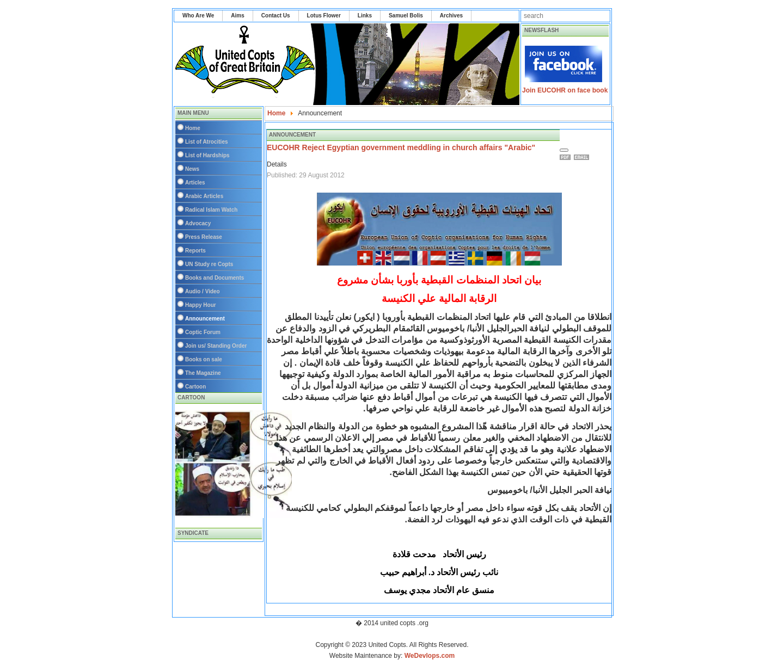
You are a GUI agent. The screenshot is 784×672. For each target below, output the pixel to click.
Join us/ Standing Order (216, 346)
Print (567, 157)
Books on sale (204, 359)
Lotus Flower (324, 16)
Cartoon (195, 387)
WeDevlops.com (430, 656)
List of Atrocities (207, 142)
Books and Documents (215, 278)
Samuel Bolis (406, 16)
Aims (237, 16)
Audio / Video (203, 291)
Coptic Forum (203, 332)
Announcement (205, 319)
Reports (195, 251)
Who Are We (198, 16)
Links (365, 16)
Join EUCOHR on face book (565, 90)
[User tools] (564, 150)
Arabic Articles (204, 196)
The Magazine (203, 373)
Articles (195, 183)
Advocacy (198, 223)
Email (583, 157)
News (192, 169)
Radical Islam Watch (211, 210)
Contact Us (276, 16)
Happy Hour (201, 305)
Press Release (204, 237)
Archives (451, 16)
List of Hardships (207, 155)
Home (193, 128)
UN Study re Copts (209, 264)
